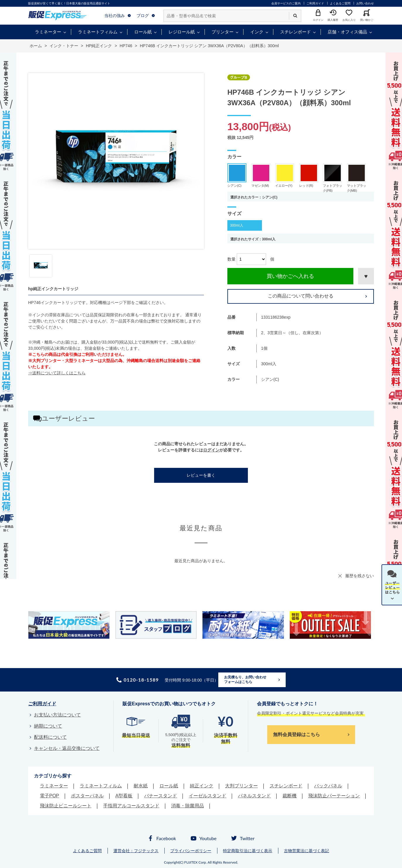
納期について (48, 726)
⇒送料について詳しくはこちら (57, 373)
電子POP (50, 796)
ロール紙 (143, 32)
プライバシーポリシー (191, 851)
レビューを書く (201, 475)
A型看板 (124, 796)
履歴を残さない (360, 576)
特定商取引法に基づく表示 (248, 851)
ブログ (143, 16)
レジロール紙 (182, 32)
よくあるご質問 (340, 3)
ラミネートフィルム (98, 32)
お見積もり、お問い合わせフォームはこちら (245, 680)
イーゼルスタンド (207, 796)
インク (257, 32)
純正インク (202, 786)
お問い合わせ (365, 3)
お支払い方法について (57, 715)
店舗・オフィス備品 (347, 32)
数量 (231, 259)
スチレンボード (295, 32)
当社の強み (115, 16)
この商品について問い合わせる (301, 296)
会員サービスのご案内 (286, 3)
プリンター (223, 32)
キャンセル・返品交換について (67, 748)
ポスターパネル (87, 796)
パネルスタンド (254, 796)
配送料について (50, 737)
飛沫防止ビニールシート (66, 806)
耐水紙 (141, 786)
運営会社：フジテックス (136, 851)
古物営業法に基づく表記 (306, 851)
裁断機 (289, 796)
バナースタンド (161, 796)
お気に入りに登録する (366, 276)
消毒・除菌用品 (188, 806)
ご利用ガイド (315, 3)
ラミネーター (48, 32)
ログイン (211, 450)
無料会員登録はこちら (297, 734)
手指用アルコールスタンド (131, 806)
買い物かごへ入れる (290, 276)
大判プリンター (241, 786)
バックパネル (328, 786)
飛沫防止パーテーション (334, 796)
